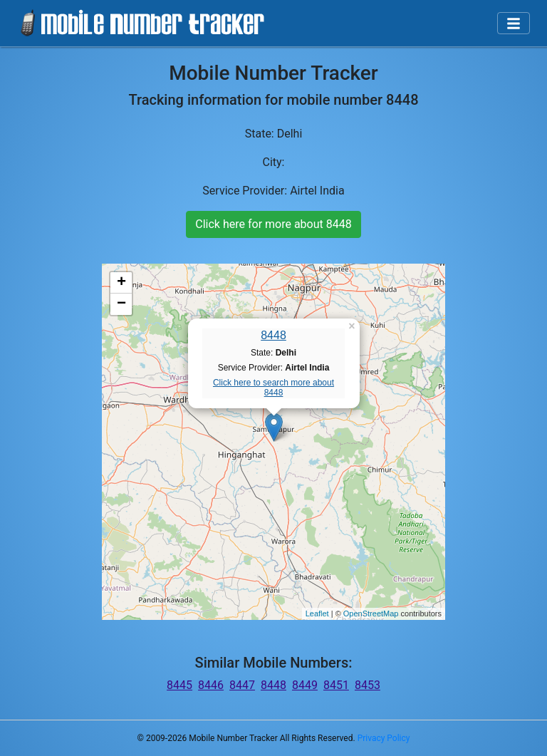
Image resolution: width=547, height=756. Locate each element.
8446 (211, 685)
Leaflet (317, 613)
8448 (273, 335)
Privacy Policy (384, 738)
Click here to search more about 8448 (273, 388)
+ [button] (121, 283)
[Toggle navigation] (514, 24)
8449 (305, 685)
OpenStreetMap (371, 613)
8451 (336, 685)
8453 (368, 685)
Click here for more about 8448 (273, 224)
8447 (242, 685)
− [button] (121, 304)
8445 (179, 685)
